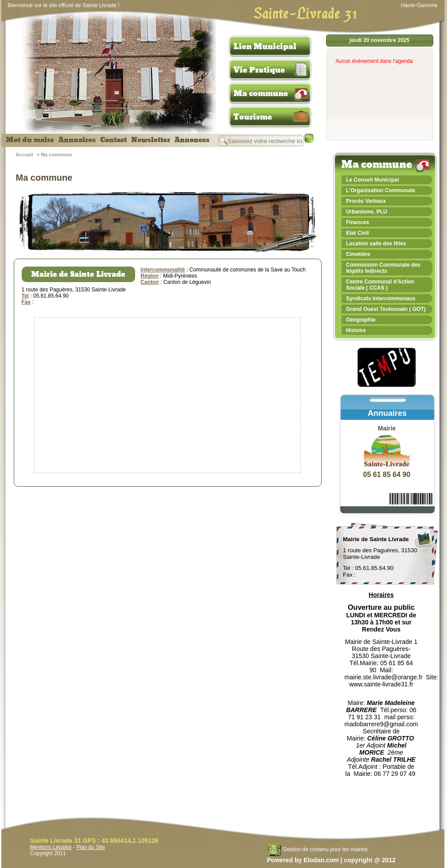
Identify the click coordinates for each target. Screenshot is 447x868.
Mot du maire (30, 140)
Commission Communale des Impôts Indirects (383, 268)
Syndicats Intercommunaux (381, 298)
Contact (113, 140)
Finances (358, 222)
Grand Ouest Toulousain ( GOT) (386, 309)
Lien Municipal (265, 46)
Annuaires (77, 140)
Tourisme (253, 117)
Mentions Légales (51, 847)
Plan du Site (91, 847)
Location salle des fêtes (376, 244)
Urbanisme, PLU (367, 212)
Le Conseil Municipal (372, 180)
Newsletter (151, 140)
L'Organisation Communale (381, 190)
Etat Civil (357, 233)
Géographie (361, 320)
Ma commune (261, 93)
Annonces (192, 140)
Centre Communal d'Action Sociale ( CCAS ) (380, 285)
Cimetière (358, 254)
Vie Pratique (259, 70)
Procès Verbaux (366, 201)
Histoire (356, 330)
